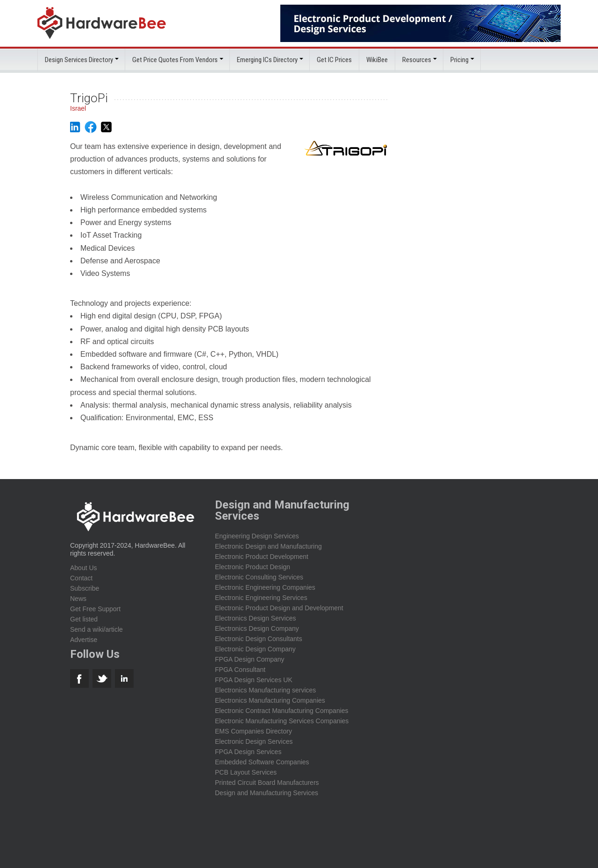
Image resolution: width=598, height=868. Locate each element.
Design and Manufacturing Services (267, 793)
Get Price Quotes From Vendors (175, 60)
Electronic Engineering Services (261, 598)
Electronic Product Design (253, 567)
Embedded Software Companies (262, 762)
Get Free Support (95, 609)
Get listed (84, 619)
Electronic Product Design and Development (279, 608)
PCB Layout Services (246, 772)
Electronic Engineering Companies (265, 587)
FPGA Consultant (240, 670)
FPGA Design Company (250, 659)
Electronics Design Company (257, 628)
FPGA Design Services (248, 752)
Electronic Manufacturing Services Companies (282, 721)
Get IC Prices (334, 60)
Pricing (459, 60)
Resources (417, 60)
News (78, 599)
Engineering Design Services (257, 536)
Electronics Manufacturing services (265, 690)
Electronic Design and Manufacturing (268, 546)
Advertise (84, 640)
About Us (84, 568)
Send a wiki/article (96, 629)
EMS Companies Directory (253, 731)
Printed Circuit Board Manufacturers (267, 783)
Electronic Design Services (254, 741)
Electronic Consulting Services (259, 577)
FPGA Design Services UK (254, 680)
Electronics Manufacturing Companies (270, 700)
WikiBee (377, 60)
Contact (81, 578)
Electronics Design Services (256, 618)
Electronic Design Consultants (259, 639)
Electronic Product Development (262, 557)
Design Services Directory (79, 60)
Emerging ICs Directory (267, 60)
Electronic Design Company (255, 649)
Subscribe (85, 588)
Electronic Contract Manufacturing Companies (282, 711)
